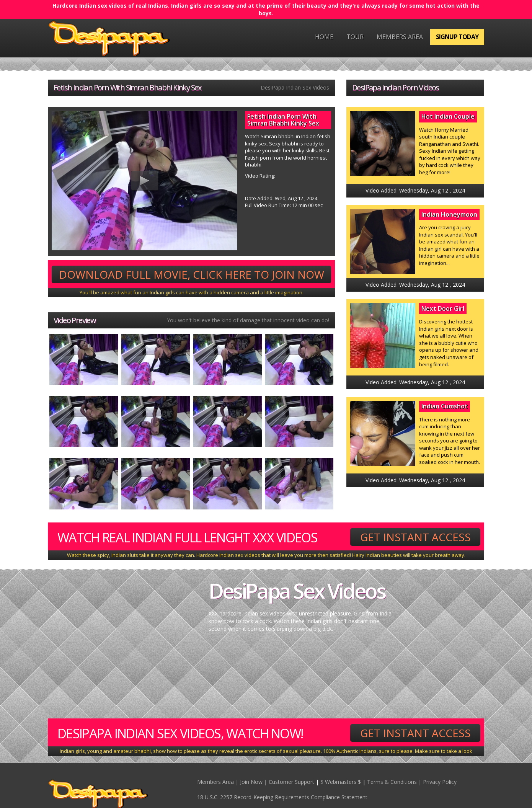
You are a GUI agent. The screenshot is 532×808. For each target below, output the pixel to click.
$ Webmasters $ (341, 782)
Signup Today (457, 37)
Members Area (400, 37)
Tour (355, 37)
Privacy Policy (440, 782)
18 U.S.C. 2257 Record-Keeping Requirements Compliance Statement (282, 797)
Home (324, 37)
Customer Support (291, 782)
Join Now (251, 782)
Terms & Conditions (392, 782)
